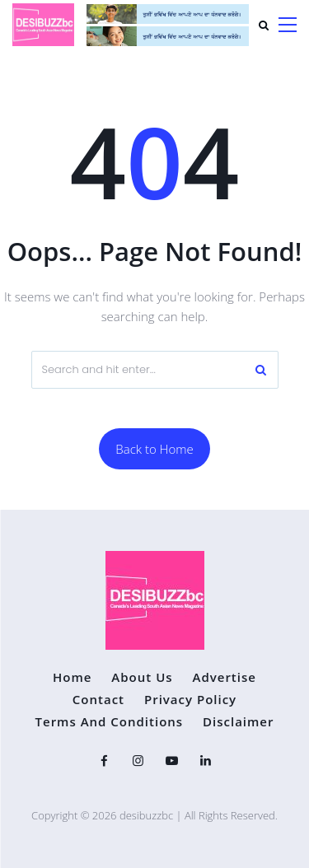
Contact (98, 700)
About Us (142, 677)
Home (72, 677)
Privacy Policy (190, 700)
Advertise (224, 677)
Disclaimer (238, 722)
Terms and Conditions (110, 722)
